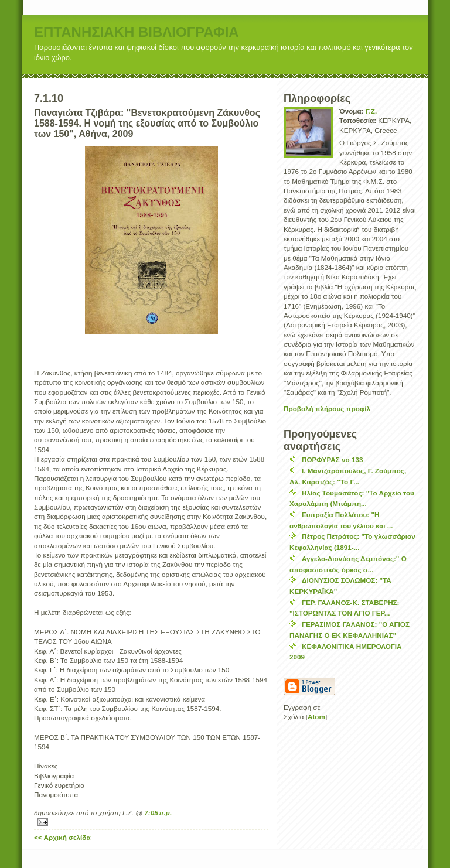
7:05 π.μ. (158, 813)
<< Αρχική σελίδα (62, 837)
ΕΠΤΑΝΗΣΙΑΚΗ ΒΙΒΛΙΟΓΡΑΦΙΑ (137, 32)
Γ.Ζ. (371, 111)
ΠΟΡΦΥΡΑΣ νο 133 (332, 459)
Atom (316, 717)
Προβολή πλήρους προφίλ (327, 409)
